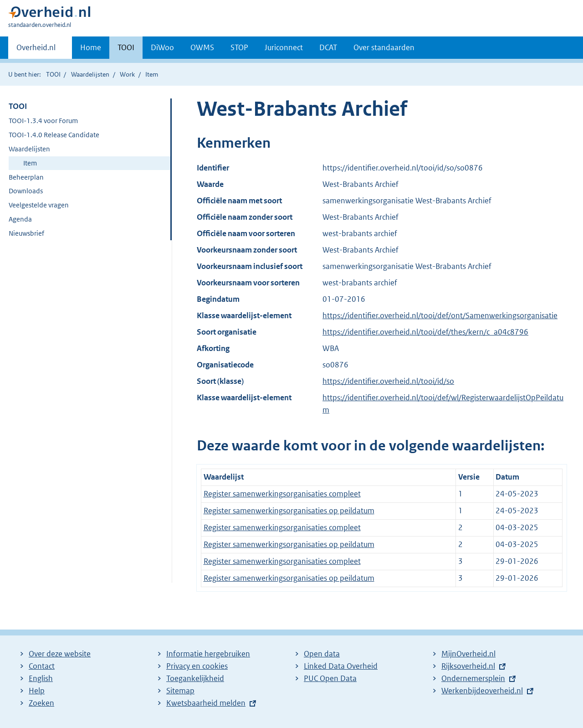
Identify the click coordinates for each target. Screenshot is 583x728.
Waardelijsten (90, 74)
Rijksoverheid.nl (468, 666)
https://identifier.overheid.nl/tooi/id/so (388, 381)
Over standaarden (384, 47)
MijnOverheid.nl (468, 654)
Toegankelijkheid (195, 678)
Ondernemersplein (473, 678)
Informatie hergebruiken (208, 654)
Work (127, 74)
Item (30, 163)
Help (37, 691)
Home (91, 47)
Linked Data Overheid (341, 666)
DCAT (328, 47)
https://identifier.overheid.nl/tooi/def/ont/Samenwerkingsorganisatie (440, 315)
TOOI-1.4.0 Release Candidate (54, 135)
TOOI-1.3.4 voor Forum (43, 121)
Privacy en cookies (197, 666)
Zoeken (41, 703)
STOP (239, 47)
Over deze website (60, 654)
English (41, 678)
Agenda (20, 219)
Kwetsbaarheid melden (206, 703)
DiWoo (162, 47)
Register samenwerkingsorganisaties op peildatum (289, 511)
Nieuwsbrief (26, 233)
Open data (322, 654)
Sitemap (180, 691)
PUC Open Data (330, 678)
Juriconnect (284, 47)
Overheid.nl (36, 50)
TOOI (126, 47)
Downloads (26, 191)
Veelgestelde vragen (39, 205)
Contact (42, 666)
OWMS (202, 47)
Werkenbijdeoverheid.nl (482, 691)
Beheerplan (26, 177)
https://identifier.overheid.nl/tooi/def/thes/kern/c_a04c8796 (425, 332)
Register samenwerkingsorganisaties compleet (282, 494)
